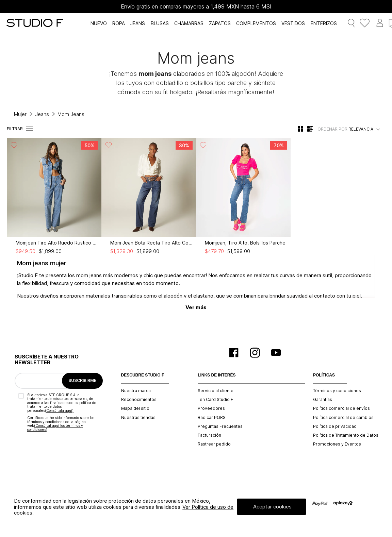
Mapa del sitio (135, 408)
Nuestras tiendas (138, 418)
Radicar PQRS (212, 418)
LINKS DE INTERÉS (217, 375)
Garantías (323, 400)
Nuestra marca (136, 391)
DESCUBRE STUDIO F (143, 375)
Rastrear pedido (214, 444)
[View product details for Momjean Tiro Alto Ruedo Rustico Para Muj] (54, 196)
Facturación (209, 435)
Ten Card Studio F (215, 400)
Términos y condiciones (337, 391)
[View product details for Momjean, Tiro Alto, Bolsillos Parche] (243, 196)
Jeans (42, 114)
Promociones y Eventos (337, 444)
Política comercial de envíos (341, 408)
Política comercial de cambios (343, 418)
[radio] (300, 129)
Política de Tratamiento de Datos (346, 435)
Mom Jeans (71, 114)
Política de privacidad (335, 426)
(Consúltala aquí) (59, 410)
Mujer (20, 114)
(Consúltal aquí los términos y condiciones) (55, 427)
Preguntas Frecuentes (220, 426)
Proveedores (211, 408)
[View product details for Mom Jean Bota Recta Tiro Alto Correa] (149, 196)
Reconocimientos (139, 400)
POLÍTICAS (324, 375)
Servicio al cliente (216, 391)
